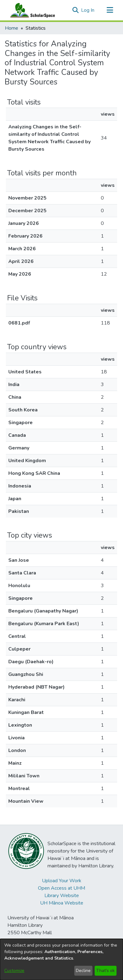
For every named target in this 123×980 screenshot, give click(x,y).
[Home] (31, 10)
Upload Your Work (62, 881)
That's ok (105, 971)
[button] (75, 10)
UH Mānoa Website (62, 903)
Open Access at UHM (61, 888)
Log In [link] (88, 10)
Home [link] (12, 28)
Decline (83, 971)
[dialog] (61, 959)
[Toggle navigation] (110, 10)
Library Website (62, 896)
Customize (14, 971)
